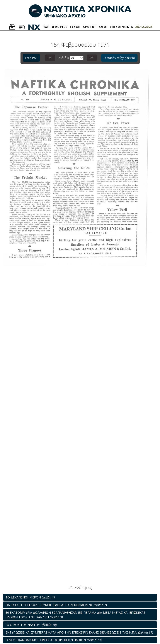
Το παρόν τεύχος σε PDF (119, 58)
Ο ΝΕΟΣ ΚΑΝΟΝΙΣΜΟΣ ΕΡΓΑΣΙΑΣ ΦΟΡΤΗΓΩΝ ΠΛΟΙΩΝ (54, 640)
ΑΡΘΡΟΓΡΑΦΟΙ (95, 27)
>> (92, 58)
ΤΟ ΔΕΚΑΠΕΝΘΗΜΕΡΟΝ (30, 597)
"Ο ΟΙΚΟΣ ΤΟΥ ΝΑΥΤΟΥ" (31, 625)
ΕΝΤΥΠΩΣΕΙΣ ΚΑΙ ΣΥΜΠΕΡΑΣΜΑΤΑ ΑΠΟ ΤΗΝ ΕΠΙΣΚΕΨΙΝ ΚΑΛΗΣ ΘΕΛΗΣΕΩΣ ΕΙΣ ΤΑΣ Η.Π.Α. (79, 632)
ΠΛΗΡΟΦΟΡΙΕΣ (55, 27)
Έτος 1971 (31, 58)
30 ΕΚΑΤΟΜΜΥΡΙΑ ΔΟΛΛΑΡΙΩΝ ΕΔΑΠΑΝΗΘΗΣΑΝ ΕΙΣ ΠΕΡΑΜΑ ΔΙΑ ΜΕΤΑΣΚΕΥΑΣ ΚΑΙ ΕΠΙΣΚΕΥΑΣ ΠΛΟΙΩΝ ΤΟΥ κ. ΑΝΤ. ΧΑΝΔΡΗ (75, 615)
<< (50, 58)
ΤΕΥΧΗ (75, 27)
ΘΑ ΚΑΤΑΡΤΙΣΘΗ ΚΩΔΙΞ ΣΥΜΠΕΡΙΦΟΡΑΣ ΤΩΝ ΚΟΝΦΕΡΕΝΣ (56, 605)
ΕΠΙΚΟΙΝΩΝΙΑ (122, 27)
